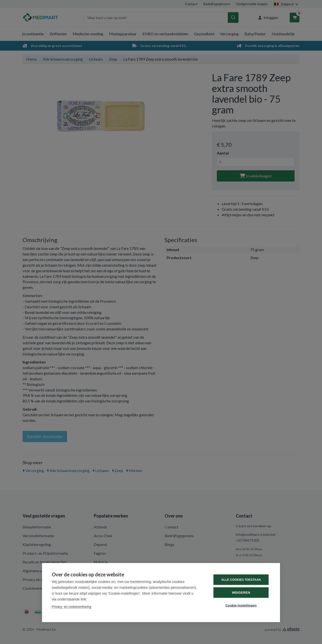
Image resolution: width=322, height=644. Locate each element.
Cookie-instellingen (241, 605)
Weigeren (241, 593)
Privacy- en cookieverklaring (72, 607)
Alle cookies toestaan (241, 580)
